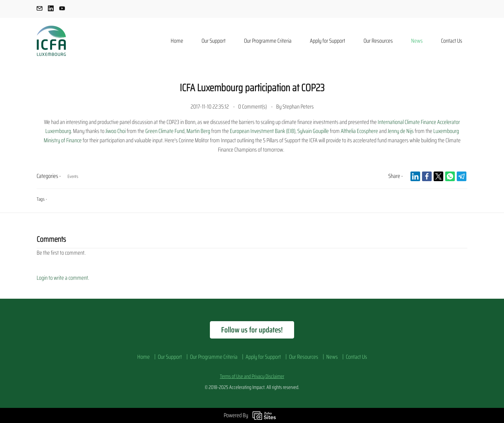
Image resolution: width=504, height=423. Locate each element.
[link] (415, 176)
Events (73, 176)
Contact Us (356, 357)
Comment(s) (253, 107)
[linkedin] (51, 9)
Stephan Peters (298, 107)
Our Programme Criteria (214, 357)
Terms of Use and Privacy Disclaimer (252, 376)
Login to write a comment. (63, 278)
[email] (40, 9)
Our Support (170, 357)
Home (144, 357)
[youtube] (62, 9)
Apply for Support (263, 357)
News (332, 357)
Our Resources (304, 357)
